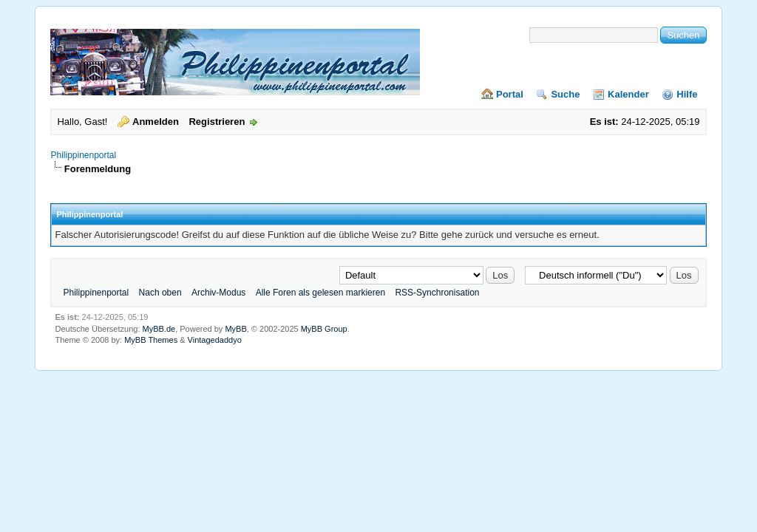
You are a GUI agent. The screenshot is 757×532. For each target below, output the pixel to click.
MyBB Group (324, 329)
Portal (510, 94)
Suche (565, 94)
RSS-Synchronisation (437, 293)
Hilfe (687, 94)
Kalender (628, 94)
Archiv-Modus (218, 293)
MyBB (235, 329)
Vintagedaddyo (215, 340)
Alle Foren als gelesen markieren (320, 293)
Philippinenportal (83, 155)
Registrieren (217, 122)
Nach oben (160, 293)
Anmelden (156, 122)
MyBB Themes (151, 340)
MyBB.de (159, 329)
